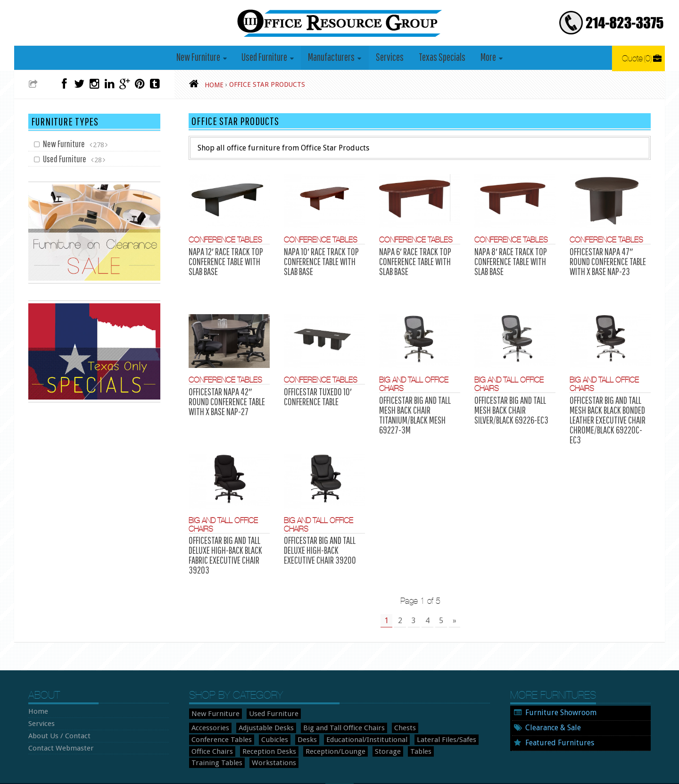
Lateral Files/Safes (357, 699)
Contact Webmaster (57, 707)
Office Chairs (410, 699)
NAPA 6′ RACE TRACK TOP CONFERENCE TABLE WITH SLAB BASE (413, 261)
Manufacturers (333, 57)
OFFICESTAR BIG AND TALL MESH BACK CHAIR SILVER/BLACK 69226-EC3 (510, 395)
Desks (233, 699)
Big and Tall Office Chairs (328, 687)
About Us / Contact (56, 695)
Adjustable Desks (258, 687)
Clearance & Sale (553, 687)
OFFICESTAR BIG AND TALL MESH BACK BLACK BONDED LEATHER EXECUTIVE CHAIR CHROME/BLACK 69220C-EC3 (609, 399)
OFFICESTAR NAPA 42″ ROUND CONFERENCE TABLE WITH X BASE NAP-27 (225, 387)
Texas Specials (440, 57)
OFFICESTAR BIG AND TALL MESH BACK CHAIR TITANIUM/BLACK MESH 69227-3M (414, 399)
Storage (322, 710)
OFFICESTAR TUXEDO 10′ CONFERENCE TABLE (316, 382)
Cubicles (203, 699)
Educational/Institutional (286, 699)
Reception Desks (215, 710)
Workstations (443, 710)
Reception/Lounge (275, 710)
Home (37, 671)
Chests (384, 687)
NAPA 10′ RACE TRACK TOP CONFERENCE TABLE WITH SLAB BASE (319, 261)
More (484, 57)
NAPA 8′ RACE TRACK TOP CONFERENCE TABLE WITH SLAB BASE (509, 261)
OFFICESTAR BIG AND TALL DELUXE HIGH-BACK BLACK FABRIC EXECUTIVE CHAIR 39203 (224, 526)
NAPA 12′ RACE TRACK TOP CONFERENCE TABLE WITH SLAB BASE (224, 261)
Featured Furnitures (560, 702)
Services (390, 57)
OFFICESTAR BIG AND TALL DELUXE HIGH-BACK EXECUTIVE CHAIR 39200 (318, 521)
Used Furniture (267, 57)
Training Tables (393, 710)
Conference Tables (221, 241)
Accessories (208, 687)
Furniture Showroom (561, 672)
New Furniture (202, 57)
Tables (352, 710)
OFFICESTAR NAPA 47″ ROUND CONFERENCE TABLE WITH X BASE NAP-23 (606, 261)
